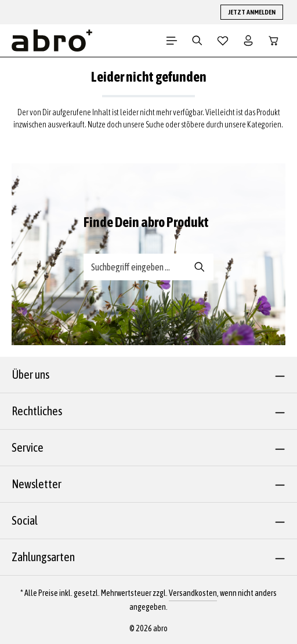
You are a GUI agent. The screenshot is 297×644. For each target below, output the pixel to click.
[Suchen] (197, 41)
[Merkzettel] (223, 41)
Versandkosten (193, 593)
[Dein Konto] (248, 41)
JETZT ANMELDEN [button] (252, 12)
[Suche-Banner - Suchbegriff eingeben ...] (135, 267)
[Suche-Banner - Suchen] (200, 267)
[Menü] (172, 41)
